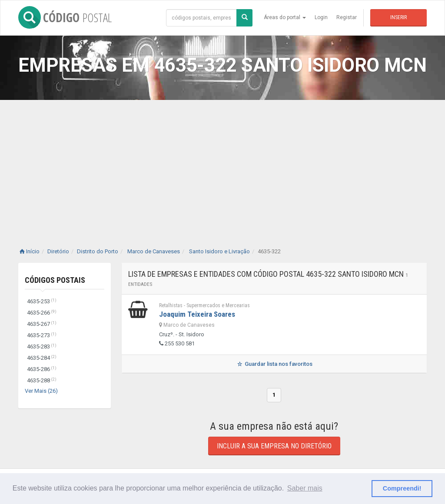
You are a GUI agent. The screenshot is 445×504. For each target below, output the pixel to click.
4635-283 (42, 346)
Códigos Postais (55, 280)
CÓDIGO (65, 17)
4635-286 (42, 369)
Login (321, 17)
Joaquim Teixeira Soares (197, 314)
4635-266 (42, 313)
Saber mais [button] (305, 488)
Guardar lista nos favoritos (274, 364)
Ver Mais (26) (41, 391)
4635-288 (42, 380)
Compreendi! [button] (402, 488)
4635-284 (42, 358)
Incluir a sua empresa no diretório (274, 446)
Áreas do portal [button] (285, 17)
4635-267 (42, 324)
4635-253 (42, 301)
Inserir (399, 17)
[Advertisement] (222, 165)
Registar (347, 17)
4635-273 (42, 335)
